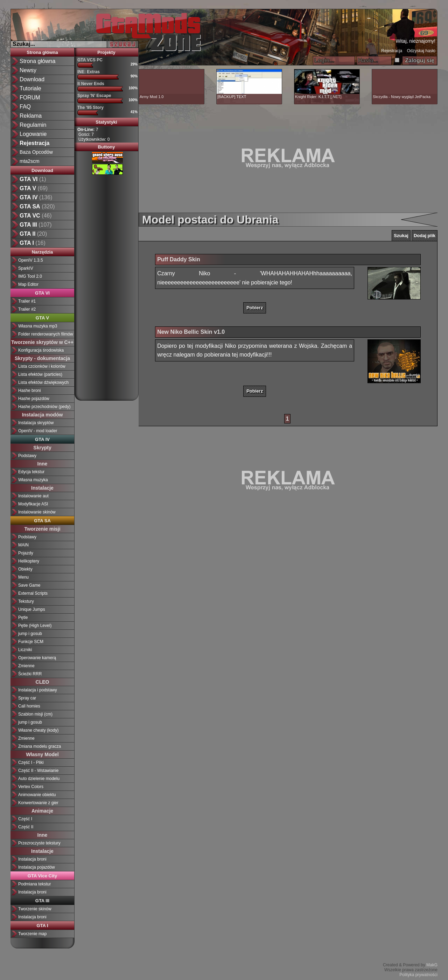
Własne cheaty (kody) (38, 730)
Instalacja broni (32, 859)
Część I (25, 819)
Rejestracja (392, 51)
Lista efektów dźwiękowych (43, 382)
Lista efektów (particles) (40, 374)
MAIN (23, 545)
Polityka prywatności (418, 975)
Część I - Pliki (31, 762)
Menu (23, 577)
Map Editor (28, 284)
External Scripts (33, 593)
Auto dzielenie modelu (39, 779)
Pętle (23, 617)
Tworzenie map (32, 934)
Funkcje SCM (31, 642)
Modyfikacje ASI (33, 504)
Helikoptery (29, 561)
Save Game (29, 585)
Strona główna (37, 61)
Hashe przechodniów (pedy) (44, 407)
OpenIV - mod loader (38, 431)
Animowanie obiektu (37, 795)
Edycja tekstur (31, 472)
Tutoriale (30, 88)
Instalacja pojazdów (37, 867)
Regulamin (33, 125)
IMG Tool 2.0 (30, 276)
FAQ (25, 107)
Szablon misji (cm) (35, 714)
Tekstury (26, 601)
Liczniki (25, 650)
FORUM (30, 98)
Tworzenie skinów (35, 909)
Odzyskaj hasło (421, 51)
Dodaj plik (425, 236)
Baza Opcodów (36, 152)
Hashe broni (30, 391)
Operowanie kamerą (37, 658)
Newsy (28, 70)
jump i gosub (30, 634)
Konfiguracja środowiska (41, 350)
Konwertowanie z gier (38, 803)
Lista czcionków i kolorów (42, 366)
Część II (26, 827)
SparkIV (26, 268)
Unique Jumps (32, 609)
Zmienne (26, 666)
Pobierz (255, 308)
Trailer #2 (27, 309)
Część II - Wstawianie (38, 771)
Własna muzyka (33, 480)
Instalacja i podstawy (38, 690)
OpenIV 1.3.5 (31, 260)
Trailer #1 (27, 301)
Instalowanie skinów (37, 512)
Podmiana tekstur (34, 884)
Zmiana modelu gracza (40, 746)
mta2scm (30, 161)
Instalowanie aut (33, 496)
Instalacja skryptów (36, 423)
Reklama (31, 116)
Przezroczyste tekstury (39, 843)
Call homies (29, 706)
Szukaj (401, 236)
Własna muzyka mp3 (38, 326)
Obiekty (25, 569)
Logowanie (33, 134)
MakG (432, 965)
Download (32, 79)
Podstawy (27, 456)
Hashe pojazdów (34, 399)
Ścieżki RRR (30, 674)
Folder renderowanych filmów (46, 334)
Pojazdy (26, 553)
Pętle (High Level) (35, 626)
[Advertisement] (106, 285)
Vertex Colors (31, 787)
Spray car (27, 698)
